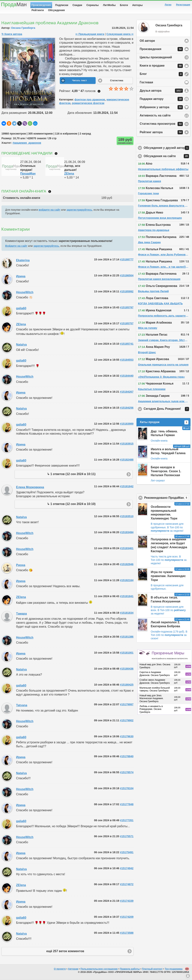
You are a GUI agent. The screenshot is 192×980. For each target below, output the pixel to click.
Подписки (62, 5)
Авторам (73, 969)
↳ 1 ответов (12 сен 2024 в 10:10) (71, 504)
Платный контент (152, 969)
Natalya (21, 345)
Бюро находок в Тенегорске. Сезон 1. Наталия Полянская (166, 471)
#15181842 (127, 486)
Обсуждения (56, 10)
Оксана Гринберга (23, 28)
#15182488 (127, 460)
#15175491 (127, 852)
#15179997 (127, 704)
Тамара (21, 614)
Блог (161, 74)
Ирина (21, 276)
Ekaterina (23, 260)
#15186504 (127, 275)
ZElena (69, 174)
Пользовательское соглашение (99, 969)
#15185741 (127, 344)
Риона (21, 565)
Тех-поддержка (174, 969)
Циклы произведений (156, 57)
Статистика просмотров (161, 124)
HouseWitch (25, 292)
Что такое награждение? (56, 154)
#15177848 (127, 804)
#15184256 (127, 408)
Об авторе (147, 41)
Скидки (77, 5)
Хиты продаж (164, 422)
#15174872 (127, 884)
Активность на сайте (155, 115)
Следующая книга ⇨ (120, 34)
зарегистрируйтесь (79, 210)
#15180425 (127, 685)
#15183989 (127, 424)
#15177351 (127, 820)
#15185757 (127, 323)
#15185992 (127, 291)
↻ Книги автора (12, 34)
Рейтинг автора (161, 132)
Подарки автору (161, 99)
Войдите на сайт (16, 246)
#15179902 (127, 720)
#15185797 (127, 307)
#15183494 (127, 532)
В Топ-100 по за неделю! (169, 560)
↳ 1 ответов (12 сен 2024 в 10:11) (71, 474)
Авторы (137, 5)
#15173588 (127, 933)
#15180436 (127, 669)
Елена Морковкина (30, 487)
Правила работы (130, 969)
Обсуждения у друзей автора (167, 148)
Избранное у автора (161, 107)
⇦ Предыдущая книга (90, 34)
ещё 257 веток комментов (65, 951)
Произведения (41, 5)
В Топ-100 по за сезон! (169, 635)
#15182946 (127, 564)
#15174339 (127, 901)
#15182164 (127, 580)
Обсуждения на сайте (167, 156)
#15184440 (127, 376)
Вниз (188, 976)
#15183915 (127, 444)
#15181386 (127, 637)
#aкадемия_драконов (27, 143)
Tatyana (22, 705)
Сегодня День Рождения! (167, 409)
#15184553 (127, 360)
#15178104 (127, 788)
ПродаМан (28, 174)
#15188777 (127, 259)
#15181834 (127, 613)
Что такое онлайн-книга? (50, 192)
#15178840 (127, 756)
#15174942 (127, 868)
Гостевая (146, 82)
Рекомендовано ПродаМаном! (167, 498)
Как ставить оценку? (99, 91)
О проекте (60, 969)
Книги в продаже (161, 66)
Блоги (124, 5)
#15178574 (127, 772)
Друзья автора (161, 91)
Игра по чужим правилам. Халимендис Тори (168, 576)
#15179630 (127, 736)
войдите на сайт (49, 210)
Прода (14, 4)
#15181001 (127, 653)
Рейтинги (38, 10)
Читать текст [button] (79, 81)
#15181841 (127, 596)
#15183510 (127, 516)
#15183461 (127, 548)
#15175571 (127, 836)
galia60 (21, 308)
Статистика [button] (117, 81)
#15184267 (127, 392)
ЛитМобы (109, 5)
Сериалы (93, 5)
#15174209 (127, 917)
